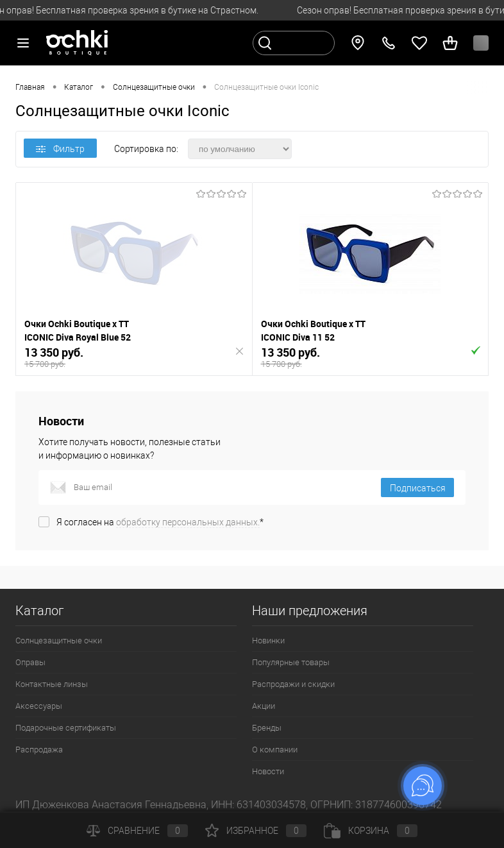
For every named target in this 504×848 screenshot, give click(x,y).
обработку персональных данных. (188, 522)
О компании (275, 750)
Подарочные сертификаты (66, 728)
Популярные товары (291, 662)
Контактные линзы (52, 684)
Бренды (267, 728)
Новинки (268, 640)
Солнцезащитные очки (59, 640)
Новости (268, 771)
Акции (264, 706)
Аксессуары (39, 706)
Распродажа (39, 750)
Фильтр (60, 149)
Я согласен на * (160, 522)
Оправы (30, 662)
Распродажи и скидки (293, 684)
